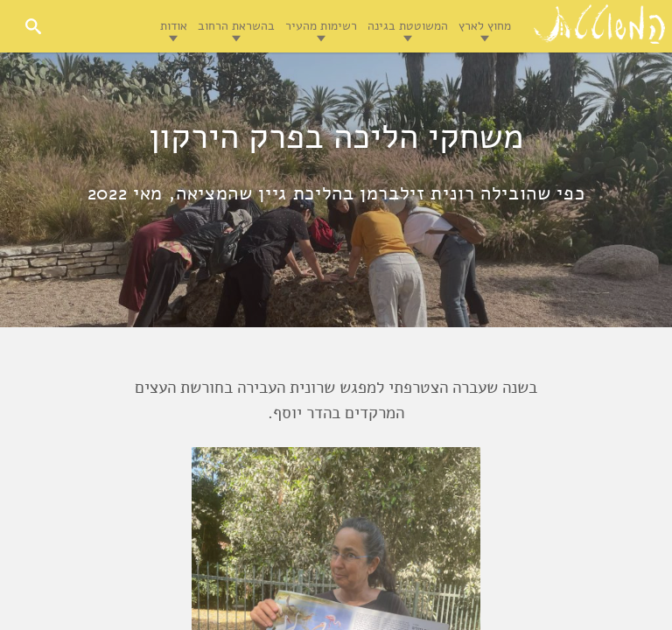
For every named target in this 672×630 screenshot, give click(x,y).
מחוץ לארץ (485, 26)
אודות (174, 26)
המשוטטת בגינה (408, 26)
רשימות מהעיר (321, 26)
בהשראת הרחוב (236, 26)
